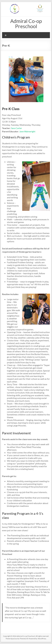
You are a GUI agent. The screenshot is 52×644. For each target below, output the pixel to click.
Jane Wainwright (27, 131)
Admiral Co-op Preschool (26, 24)
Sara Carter (17, 128)
